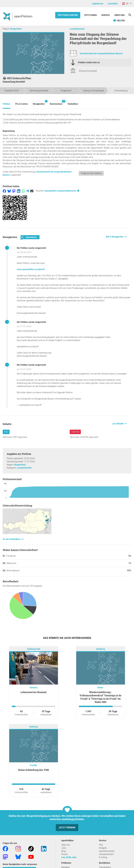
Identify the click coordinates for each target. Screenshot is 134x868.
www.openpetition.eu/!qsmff (31, 269)
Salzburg (101, 649)
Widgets (103, 848)
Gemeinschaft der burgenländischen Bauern (101, 53)
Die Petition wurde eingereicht (31, 248)
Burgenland (16, 29)
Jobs (64, 848)
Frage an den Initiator (91, 173)
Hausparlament (106, 854)
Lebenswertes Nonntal (34, 692)
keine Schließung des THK (34, 770)
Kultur (101, 688)
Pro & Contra (22, 104)
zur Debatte (118, 424)
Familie (33, 765)
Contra (75, 432)
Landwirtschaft (77, 29)
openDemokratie (107, 851)
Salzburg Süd (34, 649)
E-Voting (103, 857)
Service (106, 15)
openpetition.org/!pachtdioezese (62, 191)
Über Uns (120, 15)
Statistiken (73, 104)
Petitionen (91, 15)
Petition (6, 104)
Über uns (66, 845)
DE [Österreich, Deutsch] (125, 4)
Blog (63, 851)
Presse (64, 854)
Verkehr (34, 688)
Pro (6, 432)
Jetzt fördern (67, 828)
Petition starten (68, 15)
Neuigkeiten (39, 103)
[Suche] (130, 15)
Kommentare (56, 103)
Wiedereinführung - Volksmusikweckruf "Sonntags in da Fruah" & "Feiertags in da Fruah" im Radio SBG (101, 697)
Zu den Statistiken (12, 539)
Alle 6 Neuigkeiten (115, 237)
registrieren (98, 4)
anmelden (113, 4)
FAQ (101, 845)
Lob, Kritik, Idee (69, 857)
